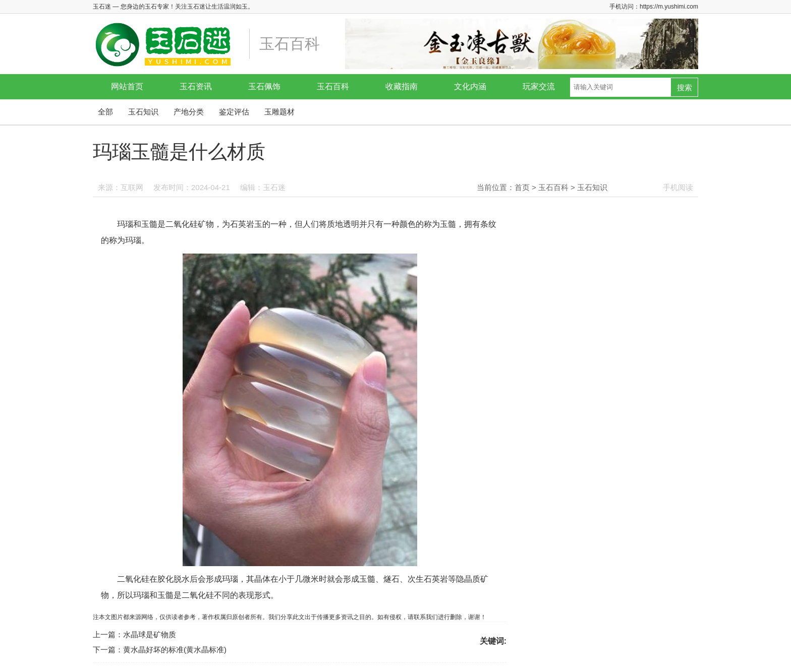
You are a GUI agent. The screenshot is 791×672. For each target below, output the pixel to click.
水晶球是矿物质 (150, 634)
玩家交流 (539, 86)
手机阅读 (678, 187)
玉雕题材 (279, 112)
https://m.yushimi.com (669, 7)
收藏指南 (402, 86)
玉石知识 (143, 112)
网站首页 (127, 86)
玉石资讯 (196, 86)
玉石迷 (274, 187)
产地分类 (189, 112)
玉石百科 (333, 86)
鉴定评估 (234, 112)
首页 (522, 187)
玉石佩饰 (264, 86)
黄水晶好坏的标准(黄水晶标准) (175, 650)
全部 (105, 112)
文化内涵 (470, 86)
